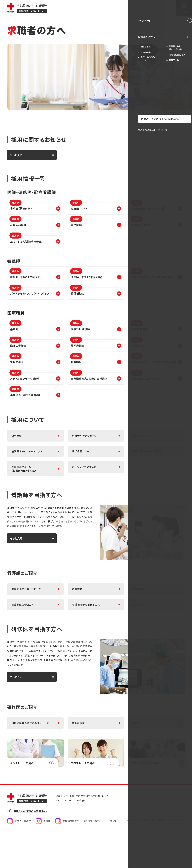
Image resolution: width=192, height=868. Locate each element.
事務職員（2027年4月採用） (148, 392)
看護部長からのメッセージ (27, 618)
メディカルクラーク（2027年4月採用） (154, 374)
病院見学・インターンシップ (28, 475)
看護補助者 (77, 300)
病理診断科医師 (141, 225)
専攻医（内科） (79, 207)
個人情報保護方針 (92, 859)
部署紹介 (138, 636)
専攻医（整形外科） (21, 207)
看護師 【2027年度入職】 (26, 281)
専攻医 (137, 758)
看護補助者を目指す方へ (87, 636)
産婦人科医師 (18, 225)
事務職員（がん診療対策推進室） (90, 392)
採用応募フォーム (143, 456)
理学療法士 (77, 356)
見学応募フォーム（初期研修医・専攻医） (25, 495)
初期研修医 (79, 758)
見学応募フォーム (83, 475)
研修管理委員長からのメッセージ (31, 758)
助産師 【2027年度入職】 (86, 281)
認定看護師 (139, 618)
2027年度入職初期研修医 (26, 244)
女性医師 (76, 225)
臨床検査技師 (139, 337)
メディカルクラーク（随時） (25, 392)
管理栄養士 (17, 374)
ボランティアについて (85, 493)
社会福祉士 (77, 374)
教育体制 (78, 618)
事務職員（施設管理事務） (25, 411)
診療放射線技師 (80, 337)
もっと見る (16, 155)
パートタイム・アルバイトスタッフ (29, 300)
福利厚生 (17, 456)
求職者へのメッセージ (85, 456)
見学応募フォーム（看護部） (149, 475)
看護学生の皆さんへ (24, 636)
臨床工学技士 (18, 356)
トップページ (162, 114)
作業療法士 (138, 356)
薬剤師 (15, 337)
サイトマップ (110, 859)
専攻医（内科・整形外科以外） (148, 207)
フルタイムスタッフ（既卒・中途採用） (153, 281)
